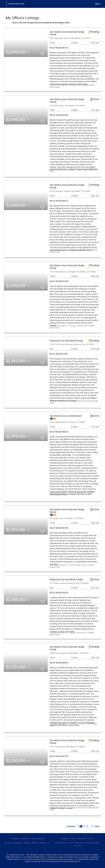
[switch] (42, 53)
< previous (71, 826)
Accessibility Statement (69, 843)
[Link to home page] (5, 4)
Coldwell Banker (20, 839)
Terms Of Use (68, 839)
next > (97, 826)
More (98, 4)
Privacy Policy (86, 839)
